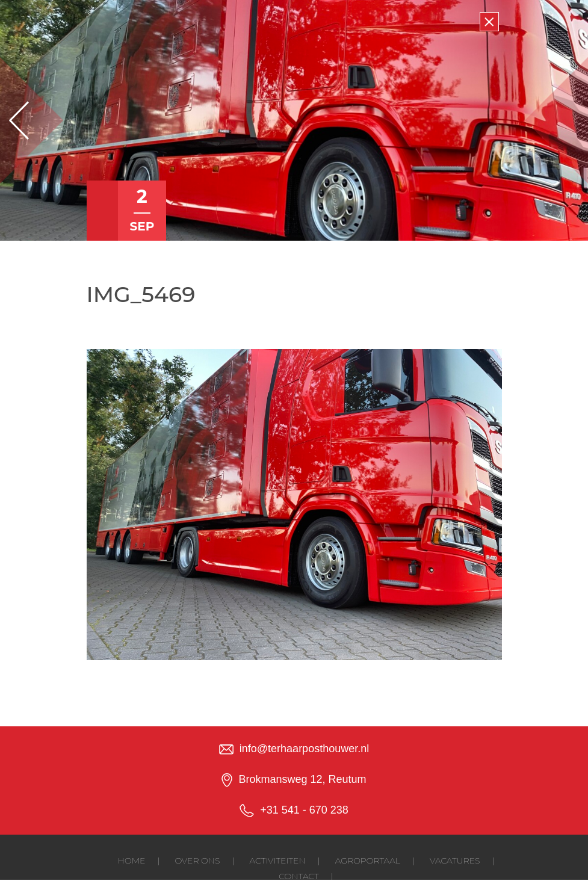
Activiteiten (277, 861)
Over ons (197, 861)
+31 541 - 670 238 (304, 810)
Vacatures (455, 861)
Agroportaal (368, 861)
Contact (299, 876)
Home (132, 861)
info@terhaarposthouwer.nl (304, 749)
